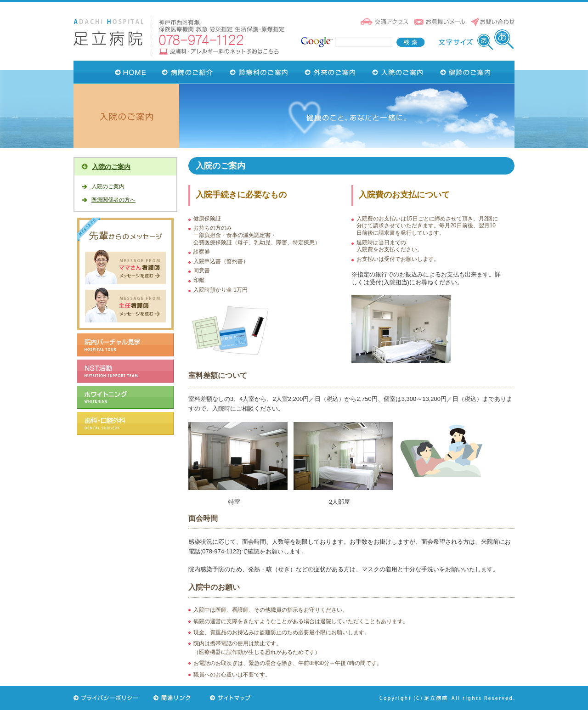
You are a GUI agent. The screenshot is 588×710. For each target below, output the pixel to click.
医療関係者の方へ (113, 200)
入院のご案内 (111, 167)
